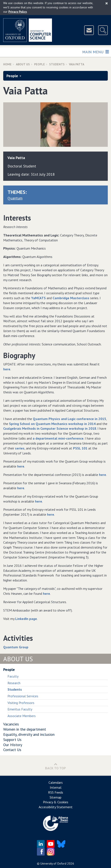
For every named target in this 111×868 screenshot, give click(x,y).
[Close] (107, 3)
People (40, 64)
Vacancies (11, 724)
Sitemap (55, 797)
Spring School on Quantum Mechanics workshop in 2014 (52, 424)
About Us (23, 64)
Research (14, 683)
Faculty (13, 676)
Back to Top (55, 766)
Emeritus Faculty (20, 709)
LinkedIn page (26, 619)
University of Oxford (53, 863)
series (20, 448)
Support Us (12, 740)
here (7, 369)
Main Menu (95, 52)
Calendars (56, 782)
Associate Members (22, 716)
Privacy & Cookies (56, 802)
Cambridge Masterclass (71, 298)
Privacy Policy (18, 12)
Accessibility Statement (56, 807)
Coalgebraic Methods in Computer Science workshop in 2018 (50, 428)
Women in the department (25, 729)
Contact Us (12, 750)
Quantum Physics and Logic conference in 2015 (69, 419)
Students (57, 64)
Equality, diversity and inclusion (29, 734)
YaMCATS (38, 298)
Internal (56, 787)
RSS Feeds (56, 792)
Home (7, 64)
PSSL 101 (80, 448)
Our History (13, 745)
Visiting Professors (21, 703)
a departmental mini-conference (58, 438)
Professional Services (23, 696)
